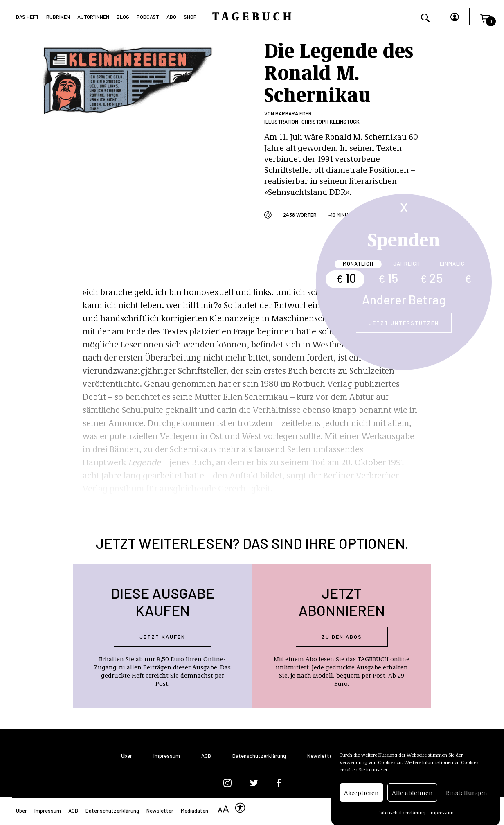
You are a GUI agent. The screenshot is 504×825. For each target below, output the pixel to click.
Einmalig (452, 264)
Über (127, 756)
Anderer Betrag (404, 300)
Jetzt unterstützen (404, 323)
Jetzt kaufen (162, 637)
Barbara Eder (294, 113)
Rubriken (58, 17)
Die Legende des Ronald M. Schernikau (339, 71)
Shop (190, 17)
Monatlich (358, 264)
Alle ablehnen (412, 795)
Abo (171, 17)
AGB (206, 756)
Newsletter (321, 756)
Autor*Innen (93, 17)
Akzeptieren (361, 795)
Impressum (442, 815)
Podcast (148, 17)
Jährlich (407, 264)
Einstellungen (467, 795)
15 (388, 278)
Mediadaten (195, 811)
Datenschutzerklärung (402, 815)
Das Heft (27, 17)
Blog (123, 17)
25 (431, 278)
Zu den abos (342, 637)
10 (346, 278)
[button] (485, 17)
